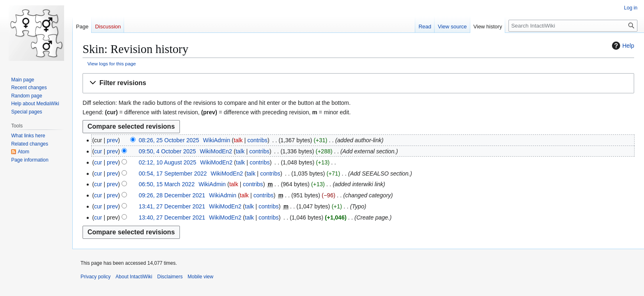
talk (238, 140)
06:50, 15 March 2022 (167, 184)
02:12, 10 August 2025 (168, 162)
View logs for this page (112, 64)
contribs (257, 140)
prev (112, 140)
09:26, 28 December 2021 (172, 195)
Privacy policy (95, 277)
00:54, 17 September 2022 (173, 173)
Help (622, 46)
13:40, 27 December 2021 (172, 217)
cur (98, 151)
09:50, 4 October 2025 (167, 151)
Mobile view (201, 277)
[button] (358, 83)
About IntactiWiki (134, 277)
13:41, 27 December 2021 (172, 206)
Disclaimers (170, 277)
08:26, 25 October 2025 (169, 140)
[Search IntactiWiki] (573, 26)
